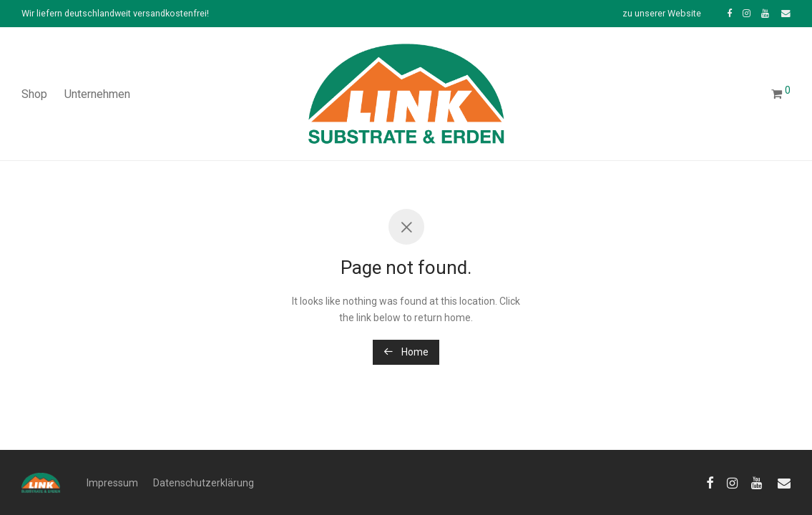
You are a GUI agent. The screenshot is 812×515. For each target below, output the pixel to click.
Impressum (112, 483)
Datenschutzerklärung (204, 483)
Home (406, 352)
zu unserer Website (662, 14)
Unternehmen (97, 94)
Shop (34, 94)
